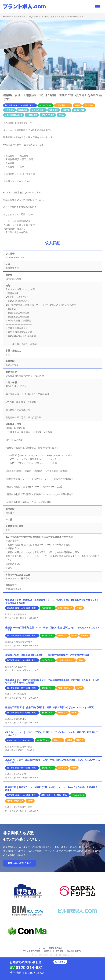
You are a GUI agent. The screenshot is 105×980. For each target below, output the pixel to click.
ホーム (42, 948)
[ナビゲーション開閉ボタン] (97, 7)
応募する (72, 965)
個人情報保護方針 (75, 951)
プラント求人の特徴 (32, 951)
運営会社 (59, 951)
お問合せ (48, 951)
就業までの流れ (55, 948)
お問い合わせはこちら (20, 863)
